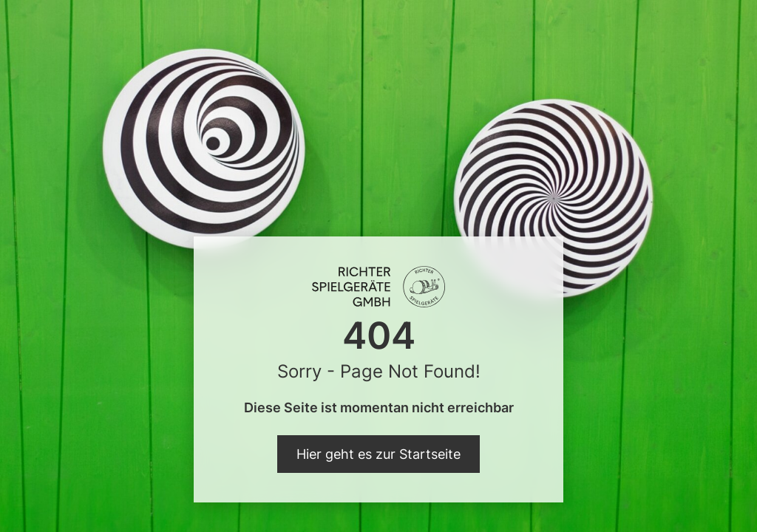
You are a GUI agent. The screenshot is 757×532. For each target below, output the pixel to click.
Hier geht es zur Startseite (378, 454)
